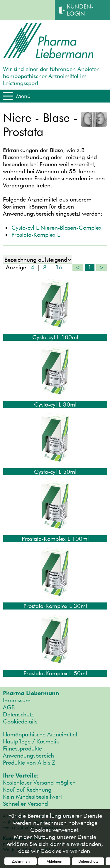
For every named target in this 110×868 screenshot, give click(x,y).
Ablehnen (54, 861)
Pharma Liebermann (31, 693)
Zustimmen (21, 861)
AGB (9, 707)
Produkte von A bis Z (29, 763)
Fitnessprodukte (22, 748)
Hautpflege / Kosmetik (31, 741)
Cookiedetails (20, 721)
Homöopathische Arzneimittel (40, 734)
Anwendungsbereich (28, 755)
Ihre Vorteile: (21, 775)
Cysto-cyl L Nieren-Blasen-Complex (56, 228)
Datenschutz (18, 714)
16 (59, 267)
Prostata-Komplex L (36, 235)
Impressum (17, 700)
